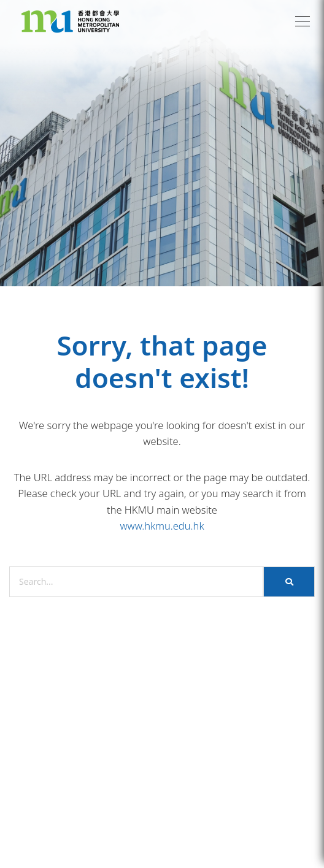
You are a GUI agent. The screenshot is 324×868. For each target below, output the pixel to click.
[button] (303, 21)
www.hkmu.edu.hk (162, 526)
